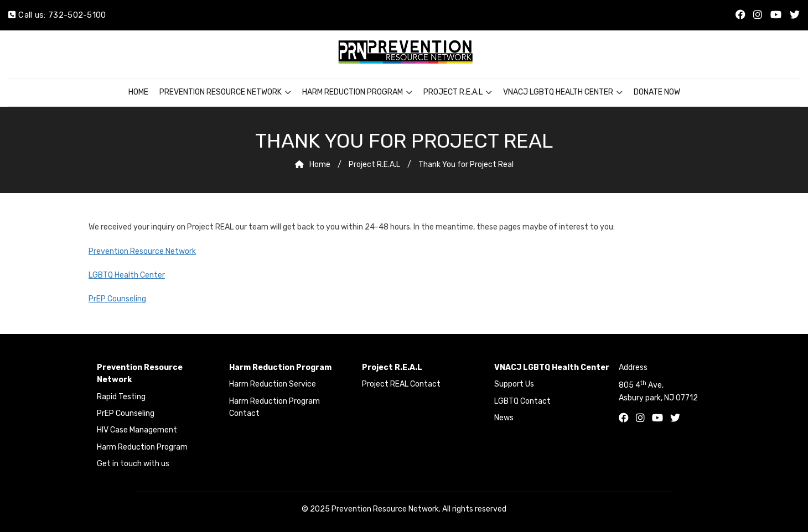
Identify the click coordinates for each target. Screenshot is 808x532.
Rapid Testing (121, 397)
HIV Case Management (137, 430)
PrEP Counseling (117, 299)
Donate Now (657, 92)
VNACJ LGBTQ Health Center (558, 92)
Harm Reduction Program (353, 92)
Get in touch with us (133, 464)
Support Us (514, 384)
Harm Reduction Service (273, 384)
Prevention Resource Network (221, 92)
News (504, 418)
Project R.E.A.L (453, 92)
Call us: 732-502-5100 (57, 15)
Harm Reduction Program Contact (274, 407)
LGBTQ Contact (522, 401)
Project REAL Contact (401, 384)
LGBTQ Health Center (127, 275)
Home (138, 92)
